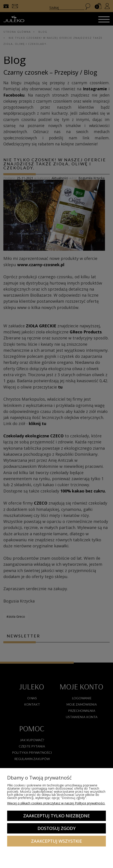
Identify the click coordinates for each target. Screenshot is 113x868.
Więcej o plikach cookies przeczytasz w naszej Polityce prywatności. (56, 803)
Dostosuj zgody (57, 828)
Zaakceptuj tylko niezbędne (56, 816)
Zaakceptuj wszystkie (56, 841)
